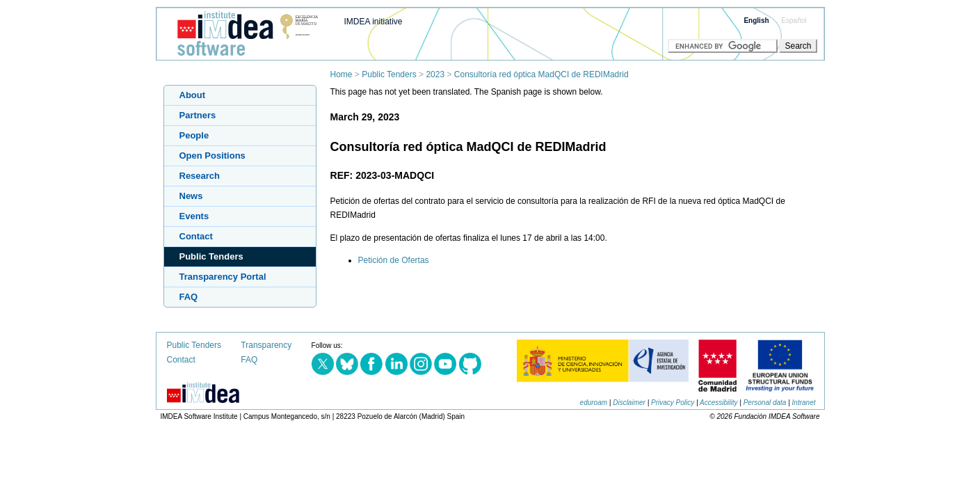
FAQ (189, 297)
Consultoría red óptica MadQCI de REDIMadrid (541, 74)
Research (200, 176)
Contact (196, 236)
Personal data (765, 403)
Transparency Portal (223, 277)
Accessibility (718, 403)
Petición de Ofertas (394, 260)
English (756, 21)
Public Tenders (389, 74)
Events (194, 216)
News (191, 196)
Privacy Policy (673, 403)
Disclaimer (629, 403)
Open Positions (212, 156)
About (193, 95)
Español (794, 21)
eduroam (594, 403)
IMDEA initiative (373, 22)
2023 (435, 74)
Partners (198, 115)
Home (342, 74)
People (194, 135)
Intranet (804, 403)
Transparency (266, 345)
